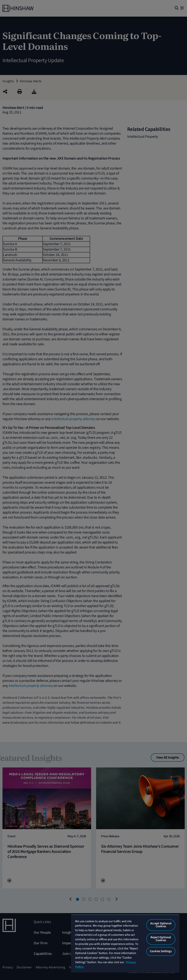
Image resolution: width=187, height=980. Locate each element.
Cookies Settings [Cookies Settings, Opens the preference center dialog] (161, 951)
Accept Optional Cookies (161, 925)
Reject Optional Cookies (161, 939)
